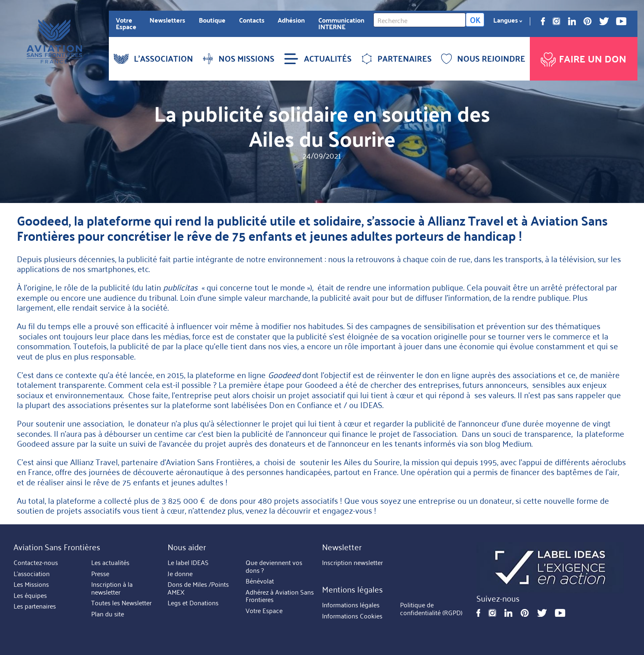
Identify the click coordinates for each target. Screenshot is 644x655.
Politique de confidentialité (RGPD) (431, 609)
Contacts (252, 20)
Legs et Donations (193, 603)
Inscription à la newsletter (112, 588)
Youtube (621, 21)
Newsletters (167, 20)
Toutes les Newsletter (121, 603)
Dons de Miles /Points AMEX (198, 588)
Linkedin (572, 21)
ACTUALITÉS (318, 58)
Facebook (543, 21)
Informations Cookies (352, 616)
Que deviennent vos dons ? (274, 566)
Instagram (557, 21)
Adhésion (291, 20)
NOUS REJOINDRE (483, 58)
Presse (100, 574)
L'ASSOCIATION (153, 58)
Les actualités (110, 563)
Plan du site (108, 614)
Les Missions (31, 584)
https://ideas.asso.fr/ (550, 568)
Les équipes (30, 595)
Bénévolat (260, 581)
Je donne (180, 574)
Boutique (212, 20)
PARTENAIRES (397, 58)
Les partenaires (35, 606)
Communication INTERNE (341, 23)
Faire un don (582, 57)
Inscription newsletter (352, 563)
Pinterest (588, 21)
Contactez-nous (36, 563)
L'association (32, 574)
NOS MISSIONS (238, 58)
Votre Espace (126, 23)
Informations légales (351, 605)
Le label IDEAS (188, 563)
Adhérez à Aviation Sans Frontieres (280, 596)
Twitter (604, 21)
